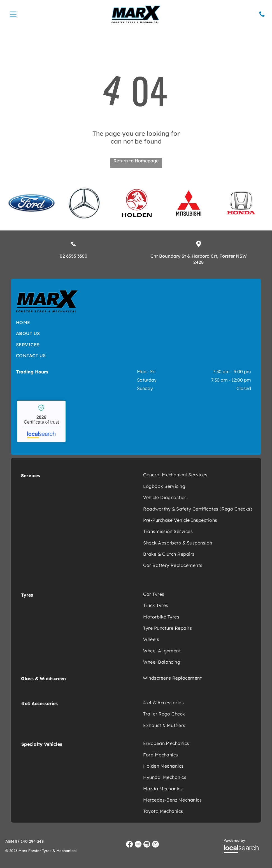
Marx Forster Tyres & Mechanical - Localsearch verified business (41, 421)
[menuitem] (82, 322)
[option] (32, 203)
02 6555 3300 (74, 255)
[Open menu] (13, 14)
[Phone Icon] (262, 16)
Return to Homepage (136, 160)
